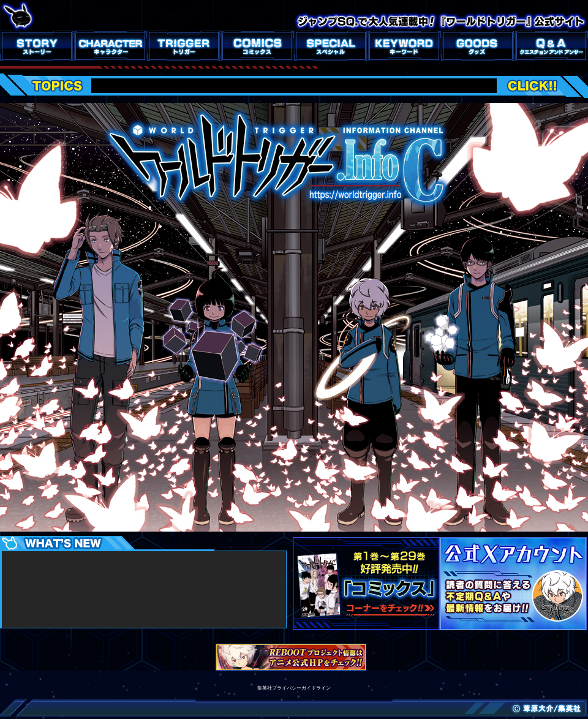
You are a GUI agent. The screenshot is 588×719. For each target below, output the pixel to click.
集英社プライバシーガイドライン (294, 688)
